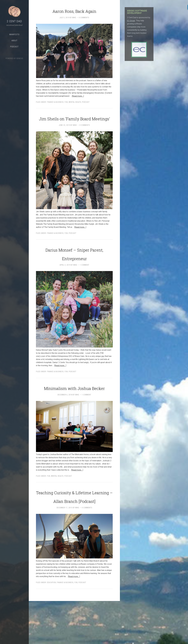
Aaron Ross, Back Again (74, 14)
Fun (66, 111)
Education (51, 625)
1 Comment (85, 291)
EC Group (131, 21)
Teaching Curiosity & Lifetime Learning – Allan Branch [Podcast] (74, 534)
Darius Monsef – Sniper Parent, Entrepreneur (74, 275)
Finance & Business (55, 111)
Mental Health (75, 111)
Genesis (20, 58)
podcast (86, 111)
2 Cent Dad (14, 21)
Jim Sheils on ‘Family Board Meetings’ (74, 130)
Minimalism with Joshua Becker (74, 417)
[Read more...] (78, 105)
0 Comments (84, 26)
